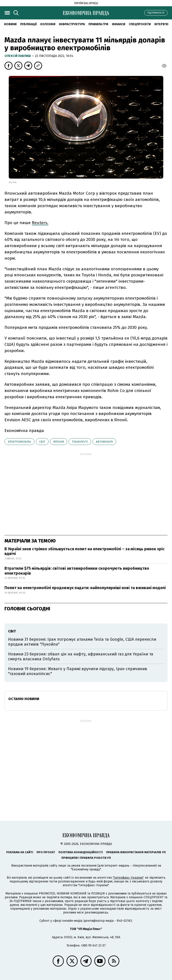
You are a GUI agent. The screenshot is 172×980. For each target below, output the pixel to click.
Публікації (28, 24)
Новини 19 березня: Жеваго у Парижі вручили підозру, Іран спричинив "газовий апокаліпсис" (78, 671)
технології (80, 442)
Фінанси (118, 24)
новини (10, 24)
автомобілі (104, 442)
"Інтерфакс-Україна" (128, 878)
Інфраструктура (72, 24)
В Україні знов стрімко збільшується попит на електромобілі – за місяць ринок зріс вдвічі (85, 551)
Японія (59, 442)
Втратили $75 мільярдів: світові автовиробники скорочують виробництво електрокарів (77, 571)
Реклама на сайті (20, 852)
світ (42, 442)
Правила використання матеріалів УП (136, 852)
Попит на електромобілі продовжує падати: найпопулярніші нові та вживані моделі (85, 588)
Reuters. (40, 223)
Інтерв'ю (161, 24)
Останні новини (24, 699)
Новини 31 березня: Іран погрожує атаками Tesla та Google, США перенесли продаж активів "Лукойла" (82, 642)
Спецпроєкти (140, 24)
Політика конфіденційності (81, 852)
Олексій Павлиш (18, 56)
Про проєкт (46, 852)
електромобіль (19, 442)
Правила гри (98, 24)
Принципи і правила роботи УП (86, 858)
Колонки (48, 24)
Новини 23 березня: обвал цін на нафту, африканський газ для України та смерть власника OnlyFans (81, 657)
